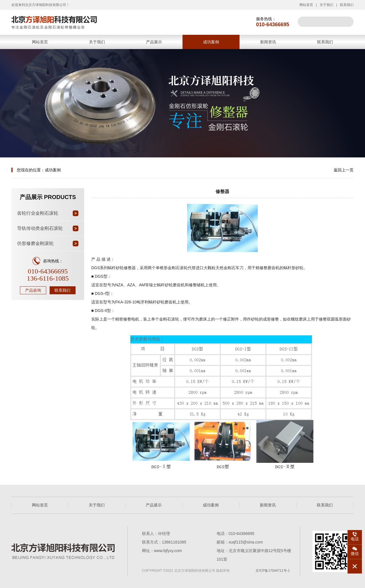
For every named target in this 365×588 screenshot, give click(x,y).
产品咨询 (33, 290)
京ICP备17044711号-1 (273, 571)
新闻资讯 (268, 42)
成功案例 (211, 42)
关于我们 (327, 5)
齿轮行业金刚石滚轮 (38, 213)
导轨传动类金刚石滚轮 (40, 228)
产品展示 (154, 42)
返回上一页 (344, 170)
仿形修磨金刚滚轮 (35, 243)
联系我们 (347, 5)
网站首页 (306, 5)
